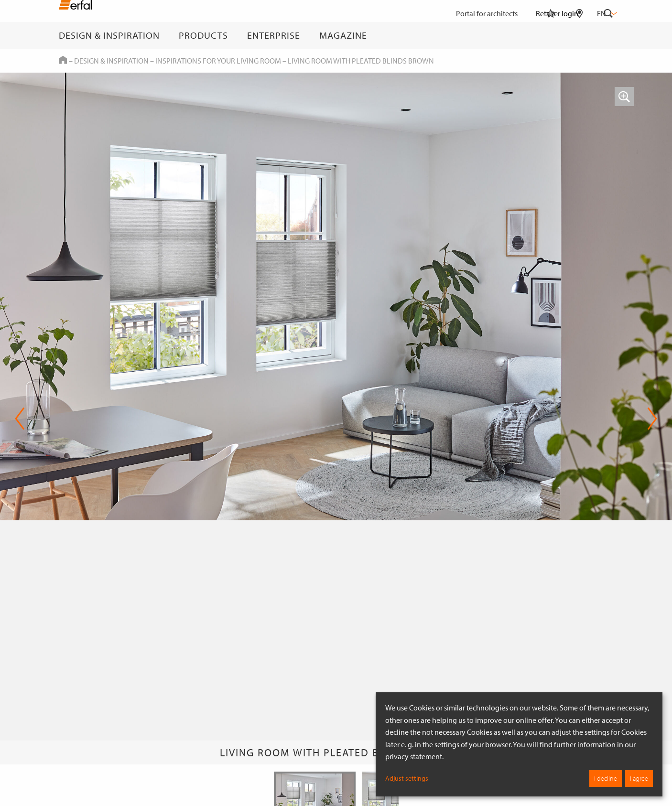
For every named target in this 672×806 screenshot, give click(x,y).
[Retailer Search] (580, 35)
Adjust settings (407, 778)
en (606, 13)
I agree (639, 778)
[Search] (608, 35)
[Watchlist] (551, 35)
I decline (606, 778)
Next (652, 419)
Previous (20, 419)
